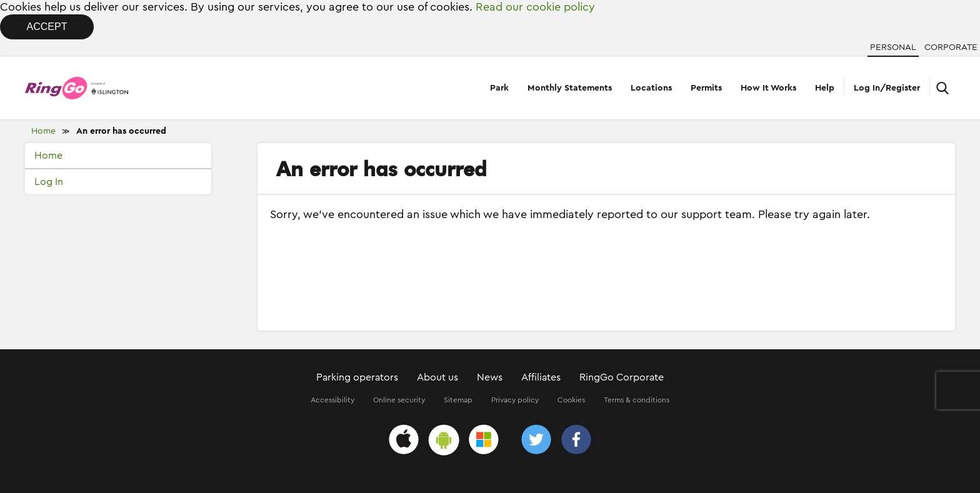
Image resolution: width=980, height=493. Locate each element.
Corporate (951, 47)
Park (499, 88)
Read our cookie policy (535, 7)
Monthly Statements (570, 88)
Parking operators (357, 377)
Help (825, 88)
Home (43, 131)
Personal (893, 47)
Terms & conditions (637, 400)
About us (437, 377)
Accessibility (332, 400)
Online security (399, 400)
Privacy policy (515, 400)
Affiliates (541, 377)
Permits (706, 88)
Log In (49, 182)
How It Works (768, 88)
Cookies (571, 400)
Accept (47, 27)
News (490, 377)
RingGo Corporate (622, 377)
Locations (651, 88)
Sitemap (458, 400)
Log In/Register (887, 88)
